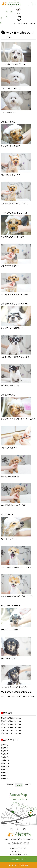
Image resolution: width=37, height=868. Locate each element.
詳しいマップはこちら (19, 799)
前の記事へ (10, 784)
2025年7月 (5, 776)
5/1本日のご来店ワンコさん (11, 727)
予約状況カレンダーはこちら (19, 859)
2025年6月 (5, 779)
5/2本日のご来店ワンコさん (11, 724)
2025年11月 (5, 763)
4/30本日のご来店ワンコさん (11, 730)
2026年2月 (5, 754)
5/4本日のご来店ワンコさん (11, 718)
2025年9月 (5, 770)
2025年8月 (5, 773)
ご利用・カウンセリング (18, 848)
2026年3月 (5, 751)
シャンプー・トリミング (18, 851)
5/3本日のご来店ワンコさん (11, 721)
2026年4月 (5, 748)
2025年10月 (5, 766)
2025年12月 (5, 760)
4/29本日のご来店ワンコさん (11, 733)
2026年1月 (5, 757)
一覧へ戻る (19, 785)
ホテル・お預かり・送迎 (18, 854)
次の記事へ (27, 784)
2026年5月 (5, 745)
